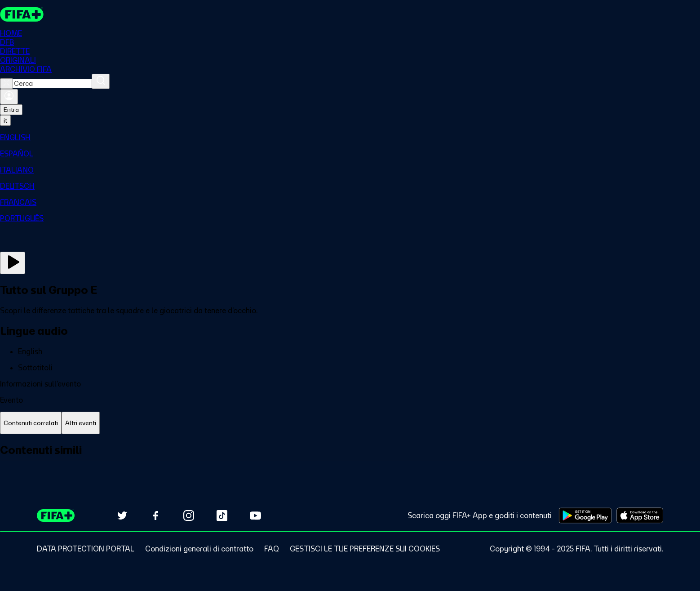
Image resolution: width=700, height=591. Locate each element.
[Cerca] (101, 81)
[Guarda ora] (13, 263)
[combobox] (52, 84)
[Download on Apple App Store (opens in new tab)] (640, 515)
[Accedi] (9, 97)
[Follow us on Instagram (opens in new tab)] (189, 515)
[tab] (31, 423)
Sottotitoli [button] (35, 368)
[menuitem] (350, 138)
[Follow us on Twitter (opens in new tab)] (122, 515)
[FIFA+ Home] (22, 14)
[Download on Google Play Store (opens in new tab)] (585, 515)
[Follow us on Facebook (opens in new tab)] (155, 515)
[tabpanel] (350, 460)
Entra (11, 110)
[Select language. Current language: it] (5, 120)
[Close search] (7, 84)
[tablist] (350, 423)
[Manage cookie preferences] (365, 549)
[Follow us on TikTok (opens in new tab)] (222, 515)
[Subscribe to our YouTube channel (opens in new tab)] (255, 515)
